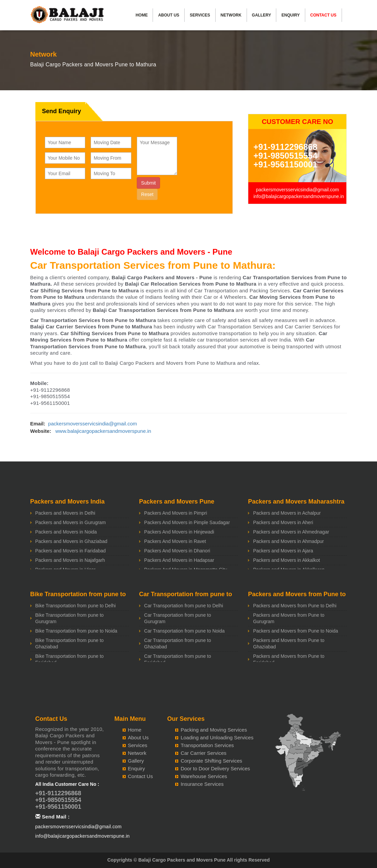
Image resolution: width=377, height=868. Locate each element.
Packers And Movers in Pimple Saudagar (187, 522)
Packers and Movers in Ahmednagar (291, 532)
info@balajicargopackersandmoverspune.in (299, 196)
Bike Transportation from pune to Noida (76, 631)
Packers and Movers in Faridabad (71, 551)
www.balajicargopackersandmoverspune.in (103, 431)
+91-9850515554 (285, 156)
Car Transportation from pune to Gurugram (178, 618)
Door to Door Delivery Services (215, 768)
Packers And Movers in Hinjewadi (179, 532)
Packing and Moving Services (214, 730)
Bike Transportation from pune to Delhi (76, 606)
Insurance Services (202, 784)
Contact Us (323, 15)
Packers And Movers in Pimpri (176, 513)
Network (231, 15)
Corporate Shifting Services (211, 761)
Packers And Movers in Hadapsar (179, 560)
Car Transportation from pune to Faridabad (178, 659)
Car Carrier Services (203, 753)
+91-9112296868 (285, 147)
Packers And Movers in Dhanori (177, 551)
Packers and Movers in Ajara (283, 551)
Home (142, 15)
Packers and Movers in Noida (66, 532)
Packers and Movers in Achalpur (287, 513)
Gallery (262, 15)
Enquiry (290, 15)
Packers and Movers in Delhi (65, 513)
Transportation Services (207, 745)
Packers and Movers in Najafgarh (70, 560)
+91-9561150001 (285, 164)
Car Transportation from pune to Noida (184, 631)
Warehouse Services (204, 776)
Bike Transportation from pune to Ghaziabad (70, 644)
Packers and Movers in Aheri (283, 522)
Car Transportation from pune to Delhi (184, 606)
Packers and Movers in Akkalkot (286, 560)
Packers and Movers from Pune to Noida (295, 631)
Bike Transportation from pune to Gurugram (70, 618)
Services (200, 15)
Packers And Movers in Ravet (175, 541)
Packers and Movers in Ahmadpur (288, 541)
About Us (169, 15)
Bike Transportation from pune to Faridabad (70, 659)
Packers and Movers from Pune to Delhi (295, 606)
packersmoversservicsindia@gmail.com (297, 190)
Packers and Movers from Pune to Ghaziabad (289, 644)
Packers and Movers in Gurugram (71, 522)
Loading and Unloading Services (217, 737)
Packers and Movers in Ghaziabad (71, 541)
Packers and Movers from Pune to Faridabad (289, 659)
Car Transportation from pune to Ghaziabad (178, 644)
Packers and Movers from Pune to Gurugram (289, 618)
